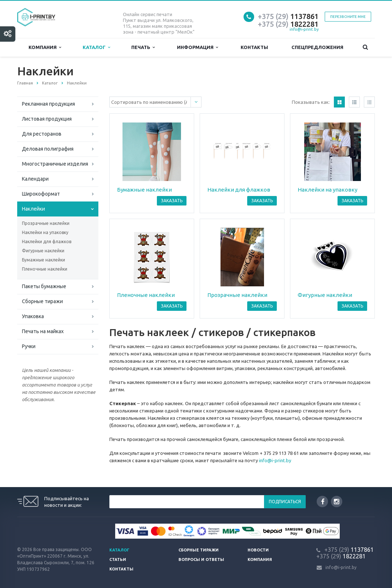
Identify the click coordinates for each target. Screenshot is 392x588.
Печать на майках (43, 331)
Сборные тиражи (42, 301)
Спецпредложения (317, 47)
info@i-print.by (304, 29)
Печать (143, 47)
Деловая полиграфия (48, 149)
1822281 (288, 24)
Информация (197, 47)
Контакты (254, 47)
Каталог (96, 47)
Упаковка (33, 316)
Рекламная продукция (48, 104)
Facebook (323, 502)
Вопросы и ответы (201, 559)
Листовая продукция (47, 119)
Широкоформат (41, 194)
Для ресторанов (42, 134)
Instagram (337, 502)
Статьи (118, 559)
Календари (35, 179)
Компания (45, 47)
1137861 (288, 16)
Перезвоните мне (348, 17)
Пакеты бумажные (44, 286)
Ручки (29, 346)
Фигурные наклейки (43, 251)
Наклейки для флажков (47, 242)
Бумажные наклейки (44, 260)
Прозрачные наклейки (46, 223)
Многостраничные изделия (55, 164)
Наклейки (33, 209)
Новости (258, 550)
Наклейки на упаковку (45, 232)
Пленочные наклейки (45, 269)
